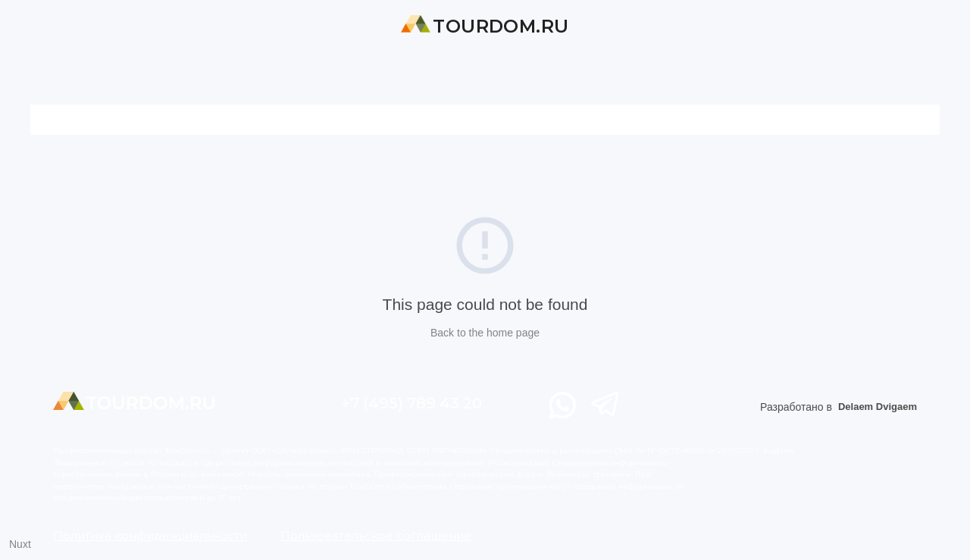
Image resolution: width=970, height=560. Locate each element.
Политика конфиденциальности (150, 535)
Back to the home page (485, 333)
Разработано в (839, 407)
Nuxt (20, 544)
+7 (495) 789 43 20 (411, 403)
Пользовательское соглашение (376, 535)
